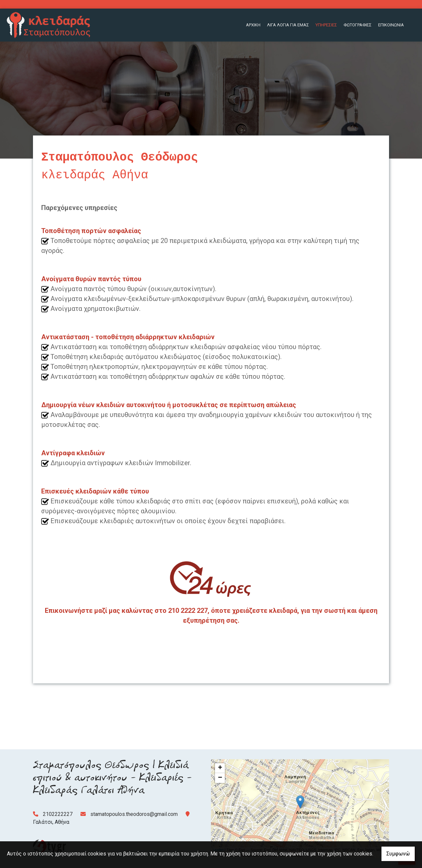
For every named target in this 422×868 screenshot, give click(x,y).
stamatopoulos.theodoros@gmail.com (134, 814)
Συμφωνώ (398, 854)
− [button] (220, 778)
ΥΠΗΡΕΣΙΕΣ (326, 25)
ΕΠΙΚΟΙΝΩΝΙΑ (391, 25)
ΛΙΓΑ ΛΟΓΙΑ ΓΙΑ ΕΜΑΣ (288, 25)
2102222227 (58, 814)
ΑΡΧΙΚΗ (253, 25)
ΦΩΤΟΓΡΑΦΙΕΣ (358, 25)
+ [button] (220, 768)
